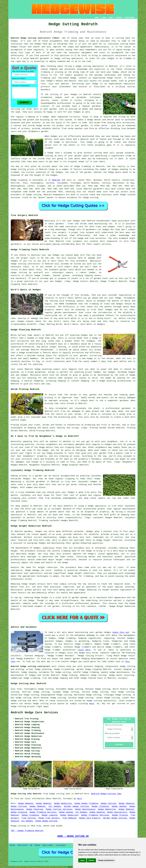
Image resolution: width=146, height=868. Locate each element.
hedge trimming (82, 166)
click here (84, 650)
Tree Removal (69, 818)
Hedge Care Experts (90, 818)
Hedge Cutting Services (59, 809)
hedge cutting (18, 169)
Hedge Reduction (63, 803)
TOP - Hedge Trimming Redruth (27, 831)
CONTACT (119, 18)
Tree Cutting (29, 818)
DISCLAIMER (130, 18)
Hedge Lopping (49, 815)
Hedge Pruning (120, 815)
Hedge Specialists (117, 812)
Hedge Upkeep (119, 806)
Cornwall (123, 678)
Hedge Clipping (100, 806)
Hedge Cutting (108, 803)
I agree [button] (82, 860)
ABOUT (111, 18)
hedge (110, 78)
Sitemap (12, 845)
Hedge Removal (26, 803)
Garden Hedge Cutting (76, 806)
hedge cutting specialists (101, 701)
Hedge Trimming (48, 845)
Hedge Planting (35, 809)
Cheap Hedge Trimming (86, 803)
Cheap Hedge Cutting (46, 821)
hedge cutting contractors (26, 264)
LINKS (104, 18)
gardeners (98, 189)
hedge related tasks (92, 678)
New (31, 845)
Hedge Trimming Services (43, 812)
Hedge (14, 180)
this (13, 662)
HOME (97, 18)
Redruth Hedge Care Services (34, 713)
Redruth (56, 180)
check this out (121, 632)
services (15, 198)
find (19, 689)
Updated (37, 845)
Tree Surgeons (61, 845)
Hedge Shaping (126, 803)
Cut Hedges (55, 806)
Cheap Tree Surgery (49, 818)
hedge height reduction (109, 540)
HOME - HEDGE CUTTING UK (73, 836)
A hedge (49, 153)
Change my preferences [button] (106, 860)
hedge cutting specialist (90, 66)
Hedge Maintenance (85, 809)
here (92, 704)
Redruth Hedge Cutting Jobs (106, 794)
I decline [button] (91, 860)
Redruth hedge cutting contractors (31, 666)
